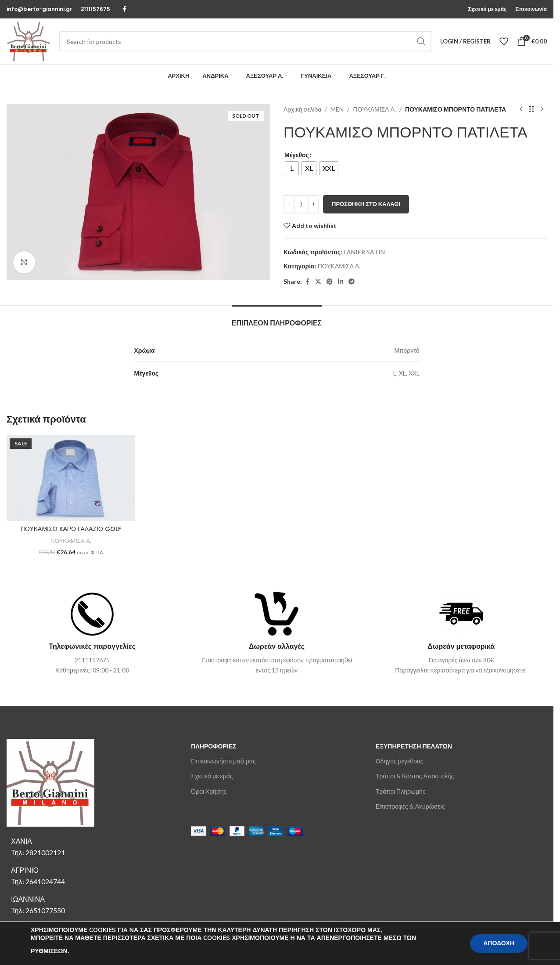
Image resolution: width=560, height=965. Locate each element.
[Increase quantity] (313, 204)
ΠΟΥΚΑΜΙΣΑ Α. (374, 109)
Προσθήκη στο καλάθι (366, 204)
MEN (337, 109)
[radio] (292, 168)
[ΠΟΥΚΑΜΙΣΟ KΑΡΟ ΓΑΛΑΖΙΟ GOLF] (71, 478)
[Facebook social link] (124, 9)
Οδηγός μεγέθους (400, 761)
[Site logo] (29, 41)
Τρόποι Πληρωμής (401, 791)
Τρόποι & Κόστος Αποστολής (415, 776)
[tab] (277, 319)
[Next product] (542, 109)
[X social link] (318, 282)
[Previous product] (521, 109)
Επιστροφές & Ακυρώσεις (410, 806)
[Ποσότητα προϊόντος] (301, 204)
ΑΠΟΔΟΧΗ (499, 943)
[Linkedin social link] (341, 282)
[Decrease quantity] (289, 204)
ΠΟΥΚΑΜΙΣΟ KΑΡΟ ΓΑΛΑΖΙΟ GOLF (71, 529)
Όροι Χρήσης (209, 791)
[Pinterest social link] (330, 282)
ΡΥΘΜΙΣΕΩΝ (49, 951)
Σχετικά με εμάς (212, 776)
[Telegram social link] (352, 282)
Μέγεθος (297, 155)
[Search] (245, 41)
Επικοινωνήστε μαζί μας (223, 761)
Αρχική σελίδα (302, 109)
